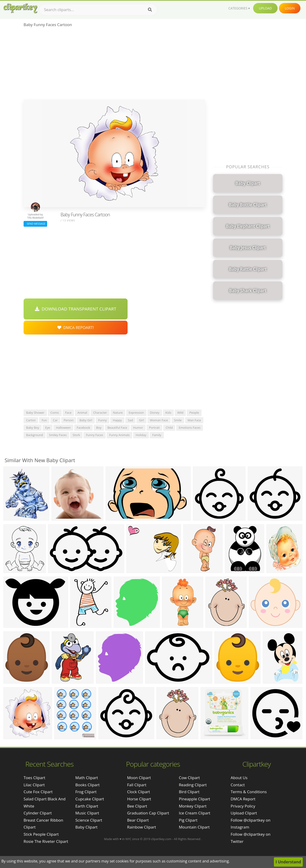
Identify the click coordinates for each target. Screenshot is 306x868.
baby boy (33, 428)
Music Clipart (87, 813)
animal (82, 413)
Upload (265, 8)
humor (138, 428)
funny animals (119, 435)
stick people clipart (41, 834)
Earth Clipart (87, 806)
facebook (83, 428)
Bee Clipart (137, 806)
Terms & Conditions (249, 792)
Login (290, 8)
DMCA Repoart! (76, 327)
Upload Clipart (244, 813)
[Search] (150, 10)
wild (180, 413)
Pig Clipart (188, 820)
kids (168, 413)
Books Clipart (87, 785)
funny (103, 420)
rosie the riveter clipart (46, 841)
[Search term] (98, 10)
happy (117, 420)
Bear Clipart (138, 820)
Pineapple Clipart (194, 799)
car (55, 420)
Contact (238, 785)
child (169, 428)
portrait (154, 428)
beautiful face (117, 428)
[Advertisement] (114, 65)
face (68, 413)
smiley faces (58, 435)
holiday (141, 435)
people (194, 413)
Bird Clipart (189, 792)
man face (194, 420)
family (157, 435)
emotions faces (190, 428)
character (100, 413)
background (35, 435)
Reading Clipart (193, 785)
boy (99, 428)
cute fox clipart (38, 792)
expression (136, 413)
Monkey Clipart (193, 806)
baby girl (86, 420)
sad (130, 420)
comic (55, 413)
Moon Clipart (139, 778)
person (69, 420)
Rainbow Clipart (142, 827)
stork (76, 435)
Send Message (35, 224)
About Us (239, 778)
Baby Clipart (86, 827)
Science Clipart (89, 820)
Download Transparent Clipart (76, 309)
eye (47, 428)
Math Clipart (87, 778)
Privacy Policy (243, 806)
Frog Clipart (86, 792)
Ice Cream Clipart (195, 813)
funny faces (95, 435)
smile (178, 420)
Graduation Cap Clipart (148, 813)
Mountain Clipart (194, 827)
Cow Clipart (189, 778)
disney (155, 413)
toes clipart (34, 778)
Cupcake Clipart (90, 799)
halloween (63, 428)
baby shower (35, 413)
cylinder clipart (38, 813)
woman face (159, 420)
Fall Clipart (137, 785)
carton (31, 420)
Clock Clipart (139, 792)
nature (118, 413)
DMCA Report (243, 799)
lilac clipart (34, 785)
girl (141, 420)
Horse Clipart (139, 799)
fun (44, 420)
